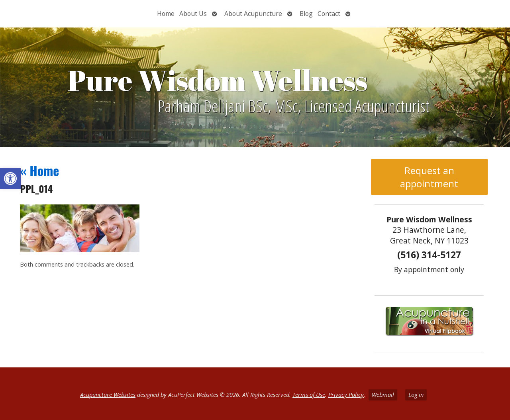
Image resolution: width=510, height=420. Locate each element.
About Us (193, 14)
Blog (306, 14)
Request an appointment (429, 177)
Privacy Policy (346, 395)
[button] (10, 179)
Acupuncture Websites (108, 395)
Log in (416, 395)
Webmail (383, 395)
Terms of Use (309, 395)
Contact (329, 14)
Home (166, 14)
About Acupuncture (253, 14)
